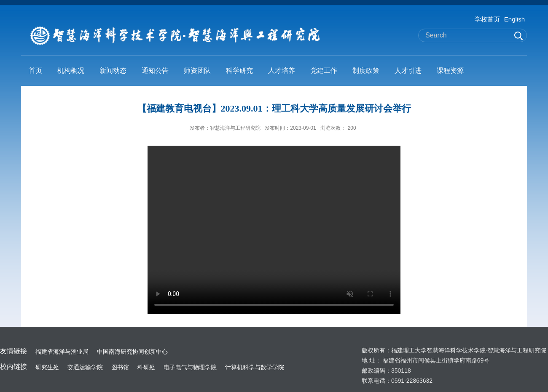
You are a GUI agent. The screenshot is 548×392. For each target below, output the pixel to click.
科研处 (146, 367)
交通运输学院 (85, 367)
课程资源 (450, 71)
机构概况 (71, 71)
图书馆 (120, 367)
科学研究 (239, 71)
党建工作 (324, 71)
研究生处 (47, 367)
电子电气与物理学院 (190, 367)
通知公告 (155, 71)
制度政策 (366, 71)
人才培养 (282, 71)
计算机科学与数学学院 (255, 367)
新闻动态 (113, 71)
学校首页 (487, 19)
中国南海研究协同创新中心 (132, 352)
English (514, 19)
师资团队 (197, 71)
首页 (35, 71)
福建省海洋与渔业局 (62, 352)
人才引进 (408, 71)
